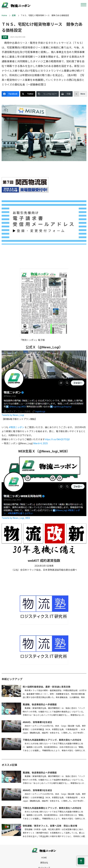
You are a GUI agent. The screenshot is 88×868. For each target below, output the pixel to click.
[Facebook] (10, 94)
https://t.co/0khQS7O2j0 (57, 439)
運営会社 (44, 863)
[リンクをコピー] (48, 94)
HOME (44, 858)
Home (4, 15)
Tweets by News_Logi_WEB (16, 518)
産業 (14, 15)
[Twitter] (28, 94)
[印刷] (66, 94)
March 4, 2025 (41, 443)
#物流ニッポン (17, 427)
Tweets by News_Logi (13, 415)
